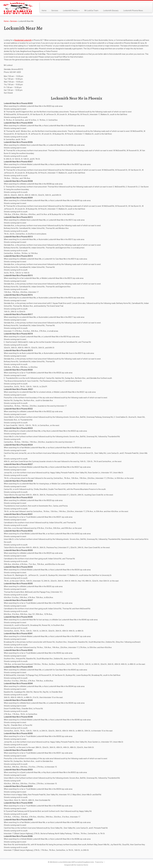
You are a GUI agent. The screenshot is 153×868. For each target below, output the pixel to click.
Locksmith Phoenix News (133, 11)
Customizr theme (82, 865)
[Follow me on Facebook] (46, 5)
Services (55, 11)
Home (44, 11)
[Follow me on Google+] (47, 5)
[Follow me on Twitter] (44, 5)
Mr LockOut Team (91, 11)
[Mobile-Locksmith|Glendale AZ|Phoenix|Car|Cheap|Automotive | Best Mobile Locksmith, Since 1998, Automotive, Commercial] (18, 8)
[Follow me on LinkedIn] (49, 5)
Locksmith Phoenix (71, 11)
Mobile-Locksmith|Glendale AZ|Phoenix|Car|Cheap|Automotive (73, 862)
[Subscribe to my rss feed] (43, 5)
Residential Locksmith (23, 40)
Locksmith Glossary (111, 11)
